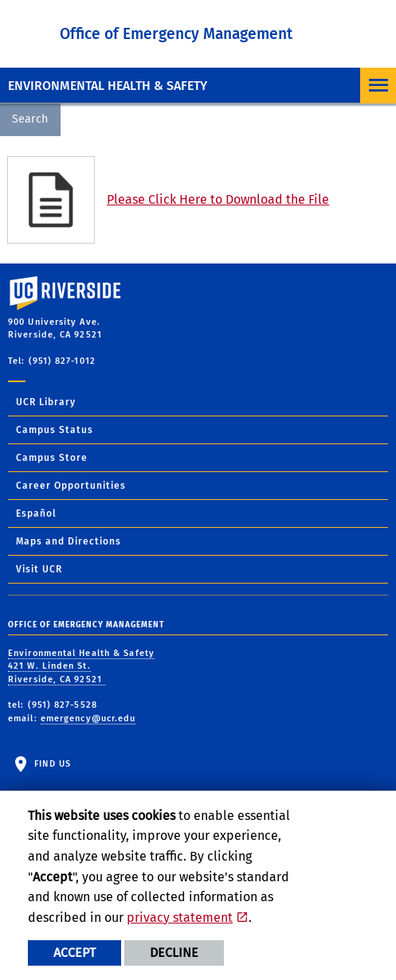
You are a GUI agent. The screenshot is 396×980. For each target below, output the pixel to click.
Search (30, 119)
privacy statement (180, 918)
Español (36, 513)
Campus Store (52, 458)
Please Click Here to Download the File (218, 199)
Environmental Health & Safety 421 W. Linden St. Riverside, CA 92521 (81, 666)
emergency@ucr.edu (88, 718)
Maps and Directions (69, 541)
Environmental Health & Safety (108, 86)
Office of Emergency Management (176, 34)
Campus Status (55, 430)
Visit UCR (39, 569)
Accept (74, 953)
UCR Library (46, 402)
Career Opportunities (71, 486)
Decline (174, 953)
